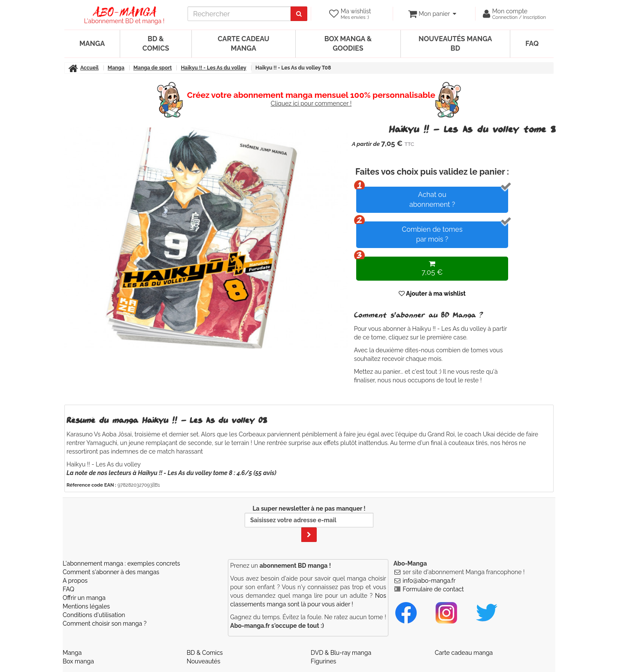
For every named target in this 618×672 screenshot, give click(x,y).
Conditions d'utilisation (94, 615)
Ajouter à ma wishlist (432, 294)
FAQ (532, 44)
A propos (75, 581)
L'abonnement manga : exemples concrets (121, 563)
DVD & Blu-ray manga (341, 653)
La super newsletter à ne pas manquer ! (309, 524)
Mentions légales (86, 606)
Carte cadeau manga (243, 44)
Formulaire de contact (433, 589)
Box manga (78, 661)
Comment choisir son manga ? (105, 624)
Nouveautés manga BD (455, 44)
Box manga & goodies (348, 44)
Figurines (323, 661)
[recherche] (239, 14)
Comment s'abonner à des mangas (111, 572)
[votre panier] (432, 14)
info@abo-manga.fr (429, 581)
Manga (92, 44)
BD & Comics (156, 44)
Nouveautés (203, 661)
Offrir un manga (84, 598)
